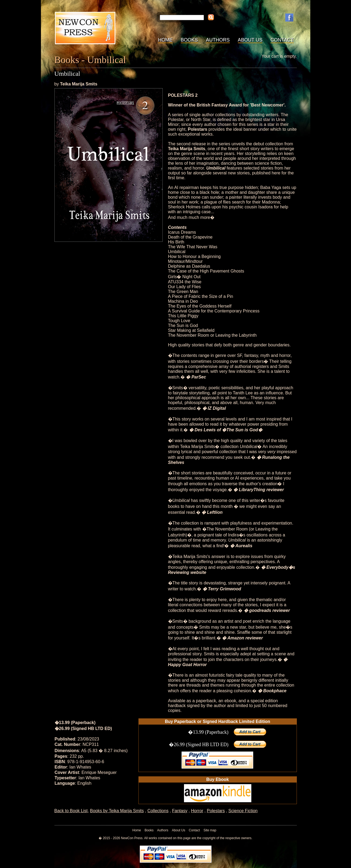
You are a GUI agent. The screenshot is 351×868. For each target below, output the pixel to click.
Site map (210, 830)
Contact (282, 40)
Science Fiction (243, 811)
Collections (158, 811)
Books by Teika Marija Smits (117, 811)
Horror (197, 811)
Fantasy (180, 811)
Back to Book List (71, 811)
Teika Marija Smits (79, 84)
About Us (250, 40)
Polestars (216, 811)
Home (165, 40)
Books (189, 40)
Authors (218, 40)
